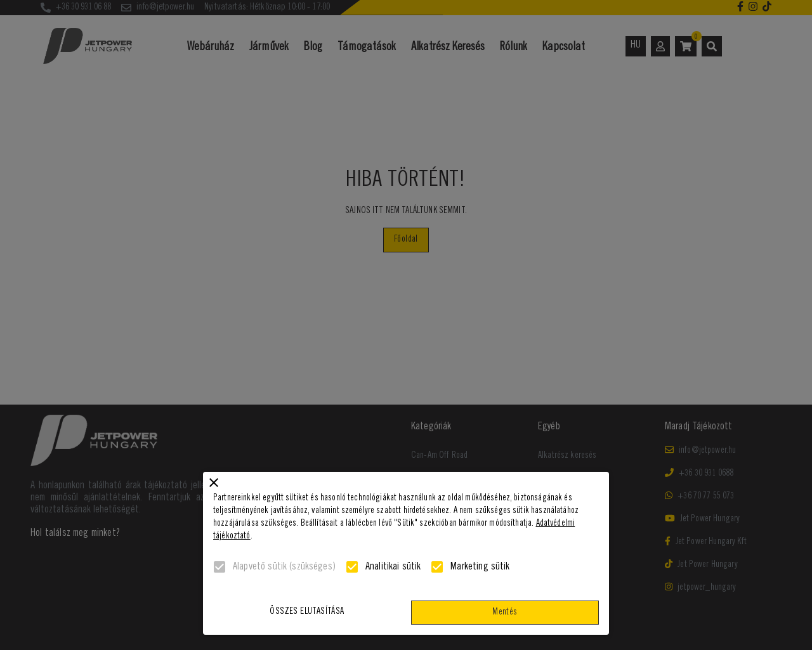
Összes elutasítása (307, 612)
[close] (214, 483)
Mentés (505, 613)
